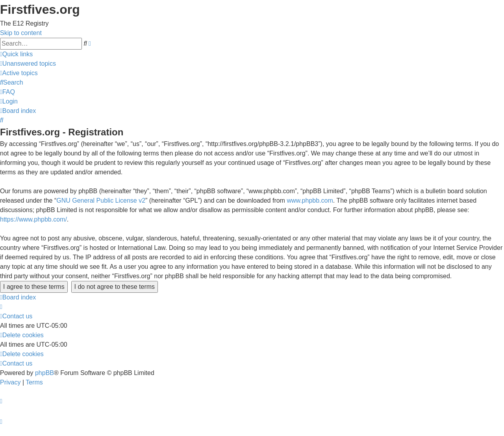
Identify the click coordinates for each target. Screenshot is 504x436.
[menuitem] (28, 64)
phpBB (44, 373)
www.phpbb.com (310, 200)
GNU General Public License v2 (101, 200)
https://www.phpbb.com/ (33, 219)
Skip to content (21, 33)
